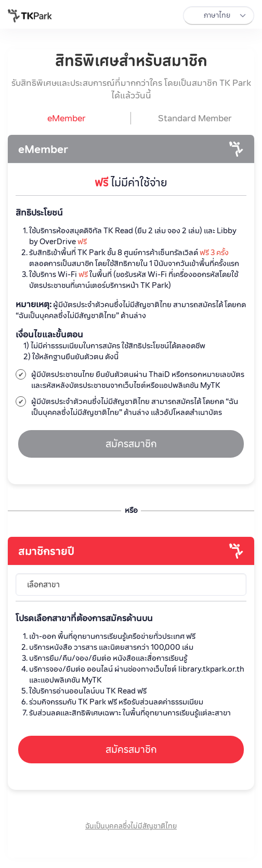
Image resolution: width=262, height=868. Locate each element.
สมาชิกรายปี (46, 551)
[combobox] (131, 585)
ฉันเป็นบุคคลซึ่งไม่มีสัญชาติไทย (131, 826)
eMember (43, 149)
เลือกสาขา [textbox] (43, 584)
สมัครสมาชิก (131, 444)
